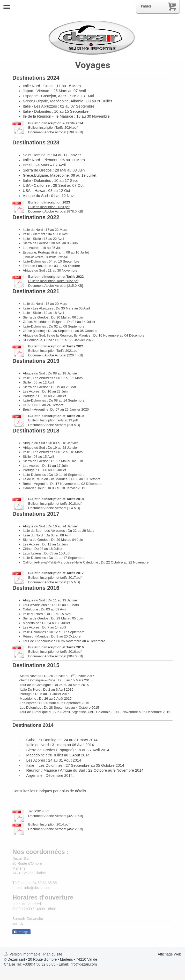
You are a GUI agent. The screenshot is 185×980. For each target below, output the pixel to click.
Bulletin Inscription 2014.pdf (49, 824)
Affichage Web (169, 954)
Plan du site (53, 954)
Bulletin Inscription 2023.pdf (49, 207)
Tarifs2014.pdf (39, 811)
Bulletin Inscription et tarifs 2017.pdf (55, 578)
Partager (21, 932)
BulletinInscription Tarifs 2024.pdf (53, 128)
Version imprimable (23, 954)
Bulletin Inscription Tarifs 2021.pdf (53, 351)
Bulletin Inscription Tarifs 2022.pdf (53, 281)
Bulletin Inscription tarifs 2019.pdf (53, 420)
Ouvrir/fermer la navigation (92, 7)
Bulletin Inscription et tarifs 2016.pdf (55, 652)
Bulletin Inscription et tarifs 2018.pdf (55, 504)
